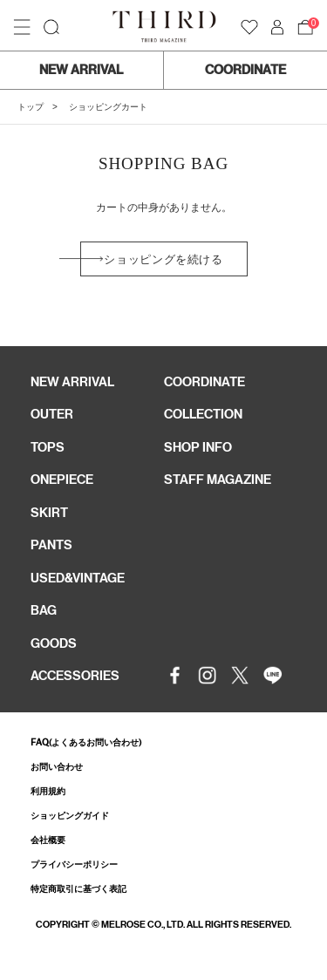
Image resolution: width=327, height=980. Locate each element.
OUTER (52, 414)
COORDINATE (245, 70)
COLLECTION (203, 414)
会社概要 (48, 840)
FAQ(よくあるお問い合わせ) (86, 742)
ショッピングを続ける (163, 259)
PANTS (51, 545)
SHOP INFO (198, 447)
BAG (44, 610)
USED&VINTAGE (78, 578)
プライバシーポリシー (74, 864)
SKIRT (49, 513)
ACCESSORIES (75, 676)
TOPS (48, 447)
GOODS (54, 643)
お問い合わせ (57, 767)
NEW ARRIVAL (81, 70)
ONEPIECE (62, 480)
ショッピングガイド (70, 816)
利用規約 (48, 791)
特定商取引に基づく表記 (78, 889)
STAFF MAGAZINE (218, 480)
